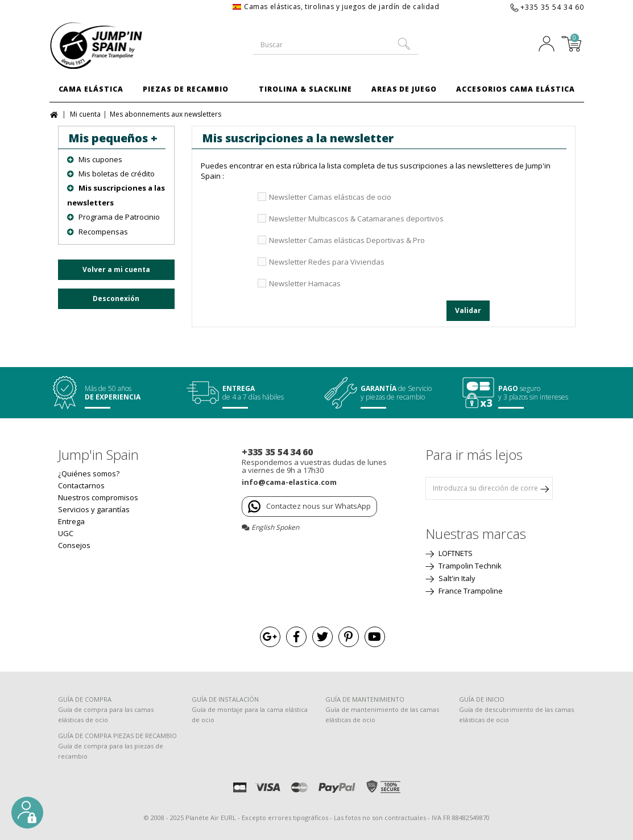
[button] (27, 813)
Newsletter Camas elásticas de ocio (330, 197)
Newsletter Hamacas (305, 283)
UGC (66, 533)
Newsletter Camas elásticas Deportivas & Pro (347, 240)
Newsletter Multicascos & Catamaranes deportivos (356, 219)
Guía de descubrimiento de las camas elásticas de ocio (516, 715)
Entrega (71, 521)
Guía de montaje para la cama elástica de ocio (250, 715)
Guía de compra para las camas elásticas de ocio (106, 715)
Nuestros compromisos (98, 497)
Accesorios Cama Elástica (515, 89)
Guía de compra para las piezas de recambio (111, 751)
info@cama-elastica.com (289, 482)
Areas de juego (404, 89)
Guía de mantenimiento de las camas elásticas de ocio (382, 715)
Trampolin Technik (469, 566)
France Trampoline (470, 591)
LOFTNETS (455, 553)
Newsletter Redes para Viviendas (327, 262)
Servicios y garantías (94, 509)
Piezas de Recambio (185, 89)
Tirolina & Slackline (305, 89)
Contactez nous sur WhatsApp (309, 507)
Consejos (74, 545)
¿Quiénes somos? (89, 473)
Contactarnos (81, 485)
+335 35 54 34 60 (552, 7)
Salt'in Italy (456, 578)
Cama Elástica (91, 89)
